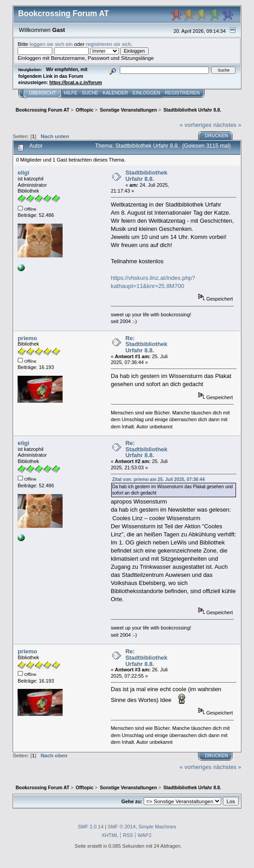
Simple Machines (157, 827)
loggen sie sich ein (51, 44)
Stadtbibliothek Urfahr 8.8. (146, 176)
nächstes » (227, 125)
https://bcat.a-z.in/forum (75, 83)
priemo (27, 338)
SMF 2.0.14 (91, 827)
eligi (23, 173)
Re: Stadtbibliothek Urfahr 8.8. (146, 344)
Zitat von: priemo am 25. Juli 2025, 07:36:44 (159, 479)
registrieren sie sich (109, 44)
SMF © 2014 (122, 827)
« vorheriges (196, 125)
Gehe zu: (132, 801)
